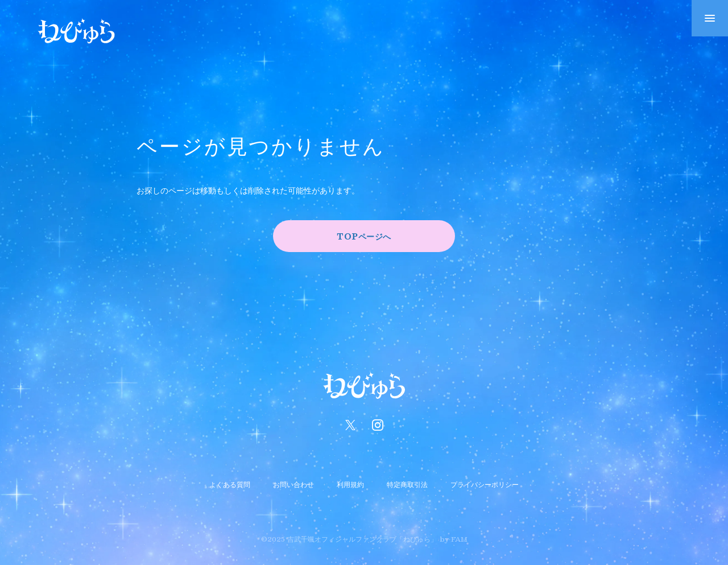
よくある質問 (230, 484)
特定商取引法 (407, 484)
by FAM (454, 539)
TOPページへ (364, 236)
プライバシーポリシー (485, 484)
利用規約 (350, 484)
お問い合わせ (293, 484)
